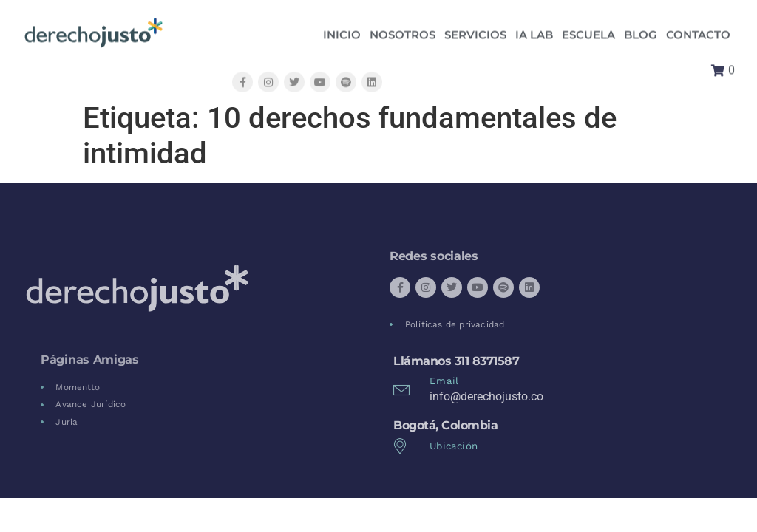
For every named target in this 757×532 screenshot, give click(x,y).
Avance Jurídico (91, 404)
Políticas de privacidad (455, 324)
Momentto (78, 387)
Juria (67, 422)
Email (444, 381)
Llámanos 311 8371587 (456, 361)
